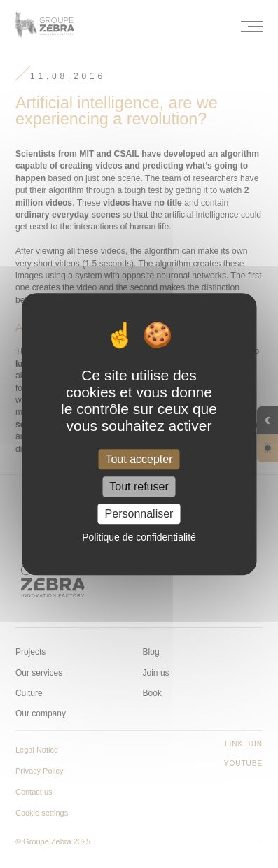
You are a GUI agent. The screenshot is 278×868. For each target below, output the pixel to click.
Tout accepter (139, 459)
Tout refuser (139, 486)
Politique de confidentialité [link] (139, 537)
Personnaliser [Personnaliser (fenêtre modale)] (139, 514)
